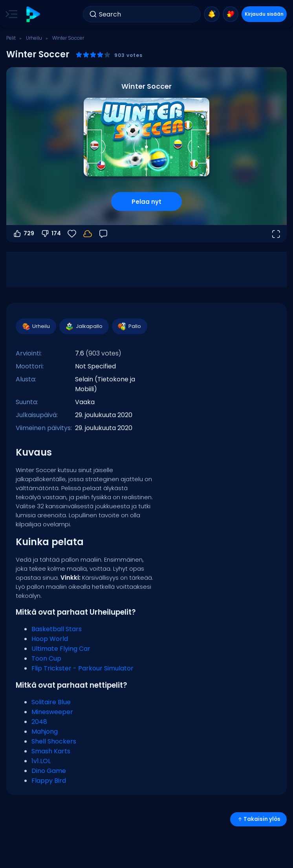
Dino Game (49, 771)
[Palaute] (103, 234)
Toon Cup (46, 658)
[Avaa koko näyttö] (276, 234)
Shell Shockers (54, 741)
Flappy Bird (49, 781)
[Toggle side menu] (10, 14)
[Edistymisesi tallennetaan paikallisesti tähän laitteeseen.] (88, 234)
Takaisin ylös (258, 819)
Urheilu (34, 38)
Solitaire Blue (51, 702)
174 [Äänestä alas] (51, 234)
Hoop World (50, 639)
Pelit (11, 38)
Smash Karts (51, 751)
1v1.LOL (41, 761)
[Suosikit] (72, 234)
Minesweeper (52, 712)
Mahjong (45, 732)
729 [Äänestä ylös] (23, 234)
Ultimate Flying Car (61, 649)
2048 (39, 722)
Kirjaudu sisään (264, 14)
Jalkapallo (84, 326)
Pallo (129, 326)
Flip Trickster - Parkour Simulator (82, 668)
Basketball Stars (57, 629)
